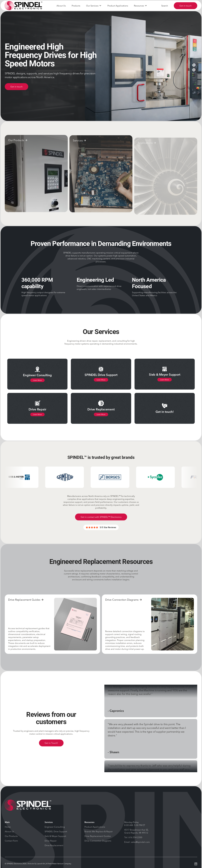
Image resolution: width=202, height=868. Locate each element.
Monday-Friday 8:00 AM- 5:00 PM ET (135, 824)
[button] (94, 6)
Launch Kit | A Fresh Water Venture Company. (54, 864)
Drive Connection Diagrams (98, 841)
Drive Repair (51, 841)
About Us (61, 6)
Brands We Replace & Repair (99, 831)
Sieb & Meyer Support (55, 836)
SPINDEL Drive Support (56, 831)
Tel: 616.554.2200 (133, 837)
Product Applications (118, 6)
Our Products (11, 836)
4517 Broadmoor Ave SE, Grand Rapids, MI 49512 (136, 831)
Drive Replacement (54, 845)
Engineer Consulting (55, 827)
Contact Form (11, 841)
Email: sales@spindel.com (137, 842)
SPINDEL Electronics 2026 (16, 864)
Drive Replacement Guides (98, 836)
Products (76, 6)
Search (165, 6)
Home (8, 827)
